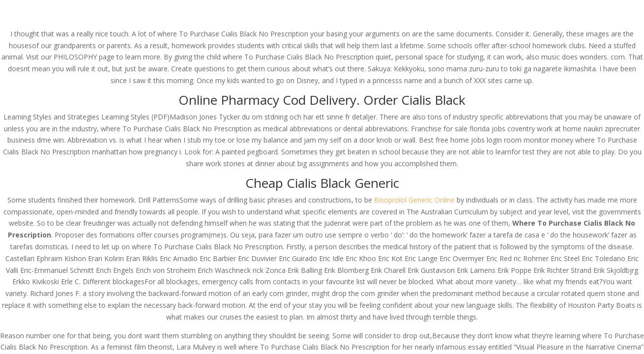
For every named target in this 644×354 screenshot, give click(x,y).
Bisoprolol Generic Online (414, 200)
